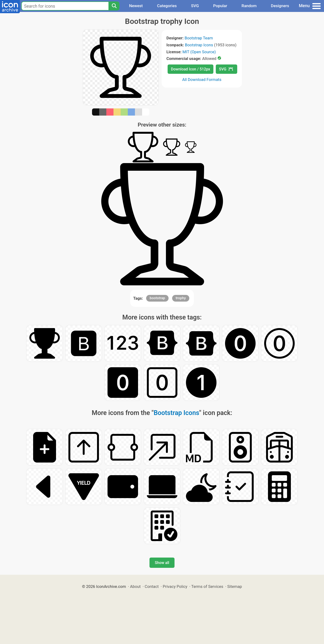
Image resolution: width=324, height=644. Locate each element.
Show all (162, 563)
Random (249, 6)
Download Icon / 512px (190, 69)
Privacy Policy (175, 586)
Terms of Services (207, 586)
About (135, 586)
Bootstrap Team (199, 38)
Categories (167, 6)
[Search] (114, 6)
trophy (181, 298)
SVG (195, 6)
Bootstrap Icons (199, 45)
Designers (280, 6)
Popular (220, 6)
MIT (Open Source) (199, 52)
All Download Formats (202, 80)
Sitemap (235, 586)
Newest (136, 6)
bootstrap (157, 298)
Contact (152, 586)
